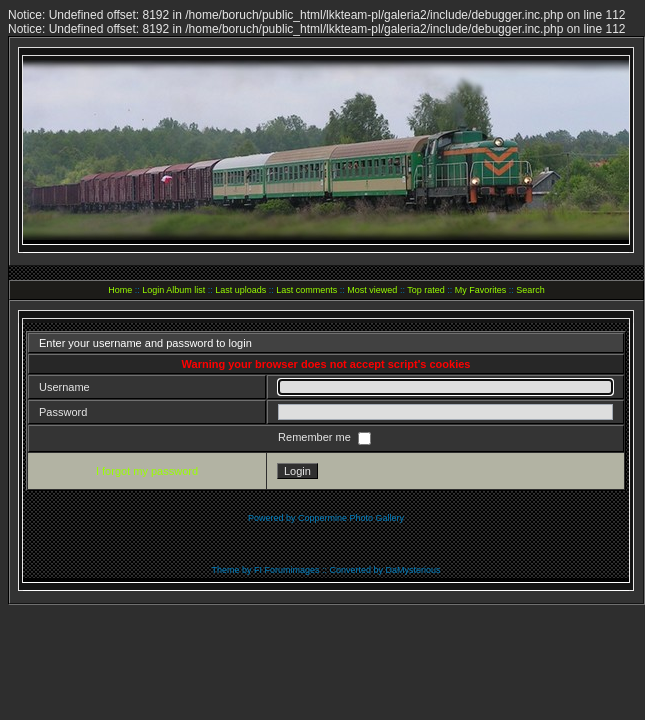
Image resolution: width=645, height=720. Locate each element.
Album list (185, 290)
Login (153, 290)
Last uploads (240, 290)
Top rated (426, 290)
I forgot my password (147, 471)
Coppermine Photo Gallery (351, 518)
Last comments (306, 290)
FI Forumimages (287, 570)
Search (530, 290)
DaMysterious (413, 570)
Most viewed (372, 290)
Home (120, 290)
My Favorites (481, 290)
